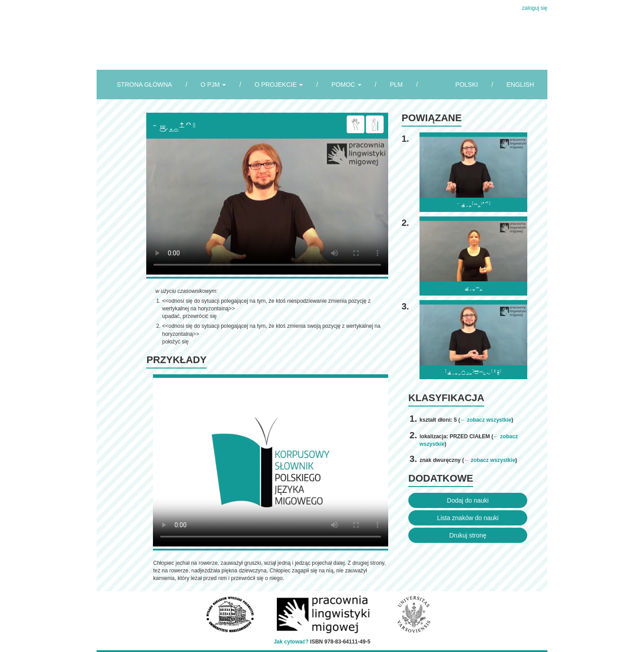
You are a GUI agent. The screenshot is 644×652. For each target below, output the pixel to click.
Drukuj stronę (468, 535)
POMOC (346, 85)
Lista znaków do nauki (468, 518)
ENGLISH (520, 85)
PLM (396, 85)
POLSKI (467, 85)
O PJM (214, 85)
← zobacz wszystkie (486, 420)
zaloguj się (535, 8)
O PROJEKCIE (279, 85)
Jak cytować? (291, 642)
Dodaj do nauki (468, 500)
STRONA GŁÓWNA (144, 85)
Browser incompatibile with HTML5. (267, 207)
